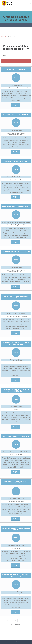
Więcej (16, 105)
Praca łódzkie (5, 37)
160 (11, 624)
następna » (18, 624)
